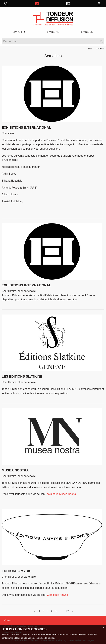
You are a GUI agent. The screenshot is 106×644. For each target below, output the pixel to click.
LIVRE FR (19, 32)
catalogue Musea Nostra (61, 494)
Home (89, 49)
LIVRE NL (53, 32)
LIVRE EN (87, 32)
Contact (8, 620)
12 (67, 611)
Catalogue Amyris (57, 595)
